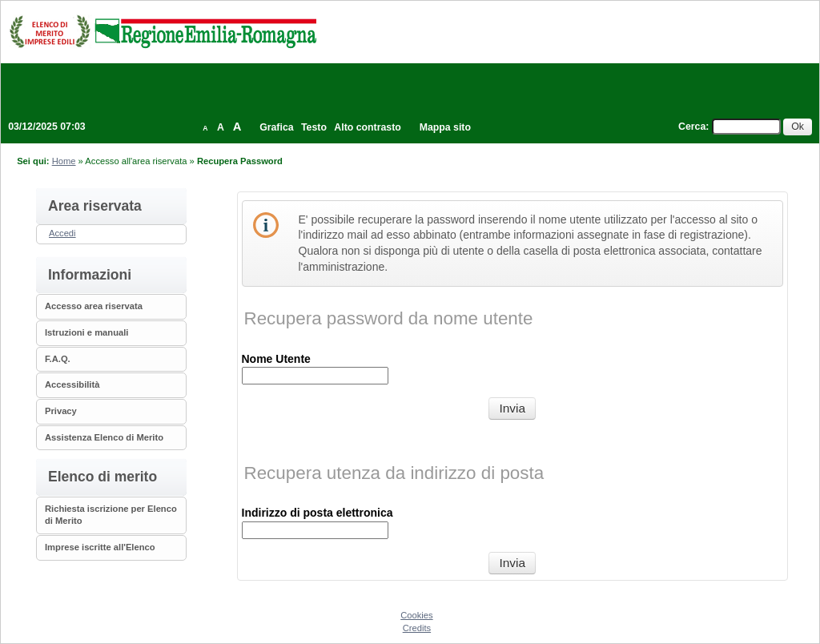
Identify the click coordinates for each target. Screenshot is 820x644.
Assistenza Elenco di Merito (104, 437)
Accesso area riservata (94, 306)
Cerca (692, 127)
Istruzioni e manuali (86, 332)
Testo (314, 127)
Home (64, 161)
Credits (417, 628)
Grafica (276, 127)
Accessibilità (72, 384)
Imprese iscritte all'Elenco (100, 547)
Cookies (416, 615)
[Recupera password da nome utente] (512, 409)
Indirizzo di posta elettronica (318, 513)
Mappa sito (445, 127)
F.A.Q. (58, 359)
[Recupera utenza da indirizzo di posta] (512, 563)
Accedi (62, 233)
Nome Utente (276, 359)
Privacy (61, 411)
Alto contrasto (367, 127)
